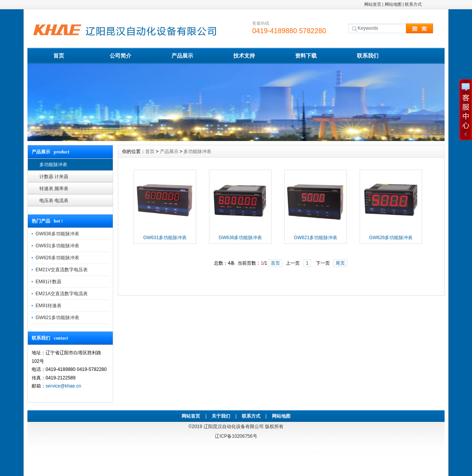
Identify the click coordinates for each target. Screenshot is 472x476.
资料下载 (306, 56)
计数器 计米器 (54, 177)
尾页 (340, 263)
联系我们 (368, 56)
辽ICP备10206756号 (236, 436)
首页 (59, 56)
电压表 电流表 (54, 201)
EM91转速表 (48, 306)
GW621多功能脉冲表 (57, 318)
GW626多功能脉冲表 (57, 258)
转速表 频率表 (54, 189)
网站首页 (373, 4)
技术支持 (244, 56)
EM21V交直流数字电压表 (62, 270)
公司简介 (121, 56)
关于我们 (221, 416)
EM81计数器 (48, 282)
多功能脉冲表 (53, 165)
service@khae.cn (63, 386)
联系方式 (413, 4)
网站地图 (393, 4)
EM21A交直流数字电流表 (62, 294)
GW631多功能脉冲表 (57, 246)
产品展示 (182, 56)
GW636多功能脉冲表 (57, 234)
